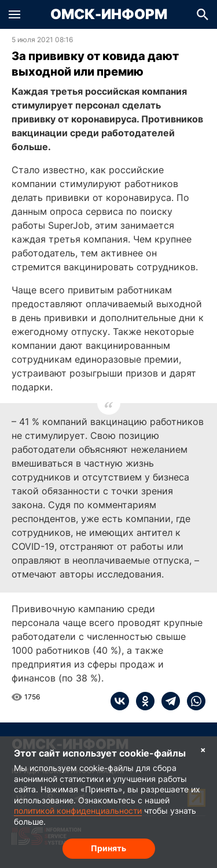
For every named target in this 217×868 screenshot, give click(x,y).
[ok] (142, 701)
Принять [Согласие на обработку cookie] (108, 848)
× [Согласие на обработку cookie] (203, 749)
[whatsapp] (193, 701)
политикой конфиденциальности (78, 811)
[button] (14, 14)
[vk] (120, 701)
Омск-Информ (109, 14)
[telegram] (167, 701)
